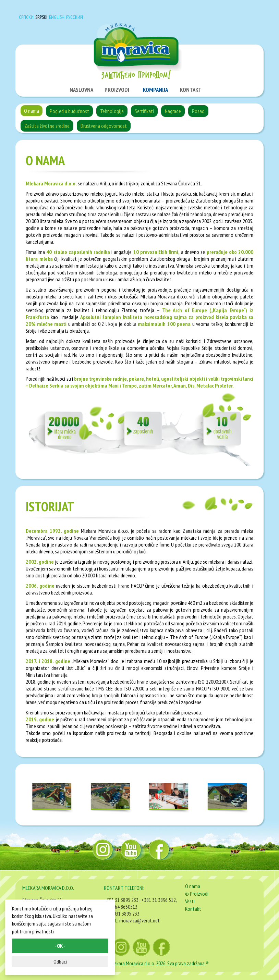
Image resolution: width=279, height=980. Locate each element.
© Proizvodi (197, 894)
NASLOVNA (81, 90)
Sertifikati (144, 111)
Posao (198, 111)
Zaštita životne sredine (47, 126)
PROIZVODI (117, 90)
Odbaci (60, 961)
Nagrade (173, 111)
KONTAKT (191, 90)
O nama (32, 111)
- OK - (60, 946)
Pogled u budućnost (69, 111)
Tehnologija (112, 111)
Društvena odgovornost (104, 126)
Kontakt (193, 909)
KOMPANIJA (155, 90)
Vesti (190, 901)
